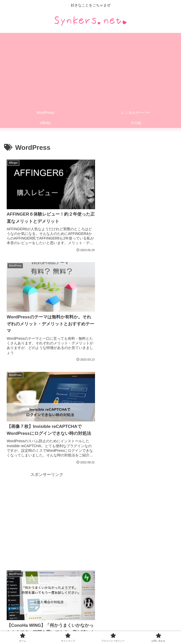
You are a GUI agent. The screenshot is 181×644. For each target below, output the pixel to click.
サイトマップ (91, 620)
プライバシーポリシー (150, 620)
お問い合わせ (91, 628)
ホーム (32, 620)
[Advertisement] (90, 69)
